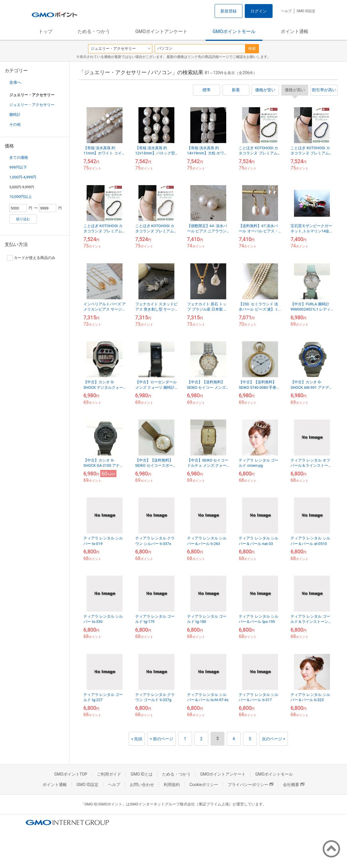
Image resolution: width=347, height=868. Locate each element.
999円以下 (18, 167)
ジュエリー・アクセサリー (32, 105)
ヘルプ (286, 11)
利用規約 (172, 785)
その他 (15, 124)
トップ (45, 31)
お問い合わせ (142, 785)
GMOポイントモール (234, 31)
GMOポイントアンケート (161, 31)
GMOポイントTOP (71, 774)
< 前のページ (161, 739)
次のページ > (274, 739)
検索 (252, 49)
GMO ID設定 (306, 11)
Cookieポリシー (204, 785)
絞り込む (23, 219)
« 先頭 (137, 739)
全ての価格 (19, 157)
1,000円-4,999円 (23, 177)
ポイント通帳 (295, 31)
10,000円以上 (21, 197)
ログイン (259, 11)
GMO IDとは (142, 774)
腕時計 (15, 115)
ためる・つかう (94, 31)
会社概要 (294, 785)
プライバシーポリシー (251, 785)
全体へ (15, 82)
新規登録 (229, 11)
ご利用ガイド (109, 774)
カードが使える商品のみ (31, 258)
